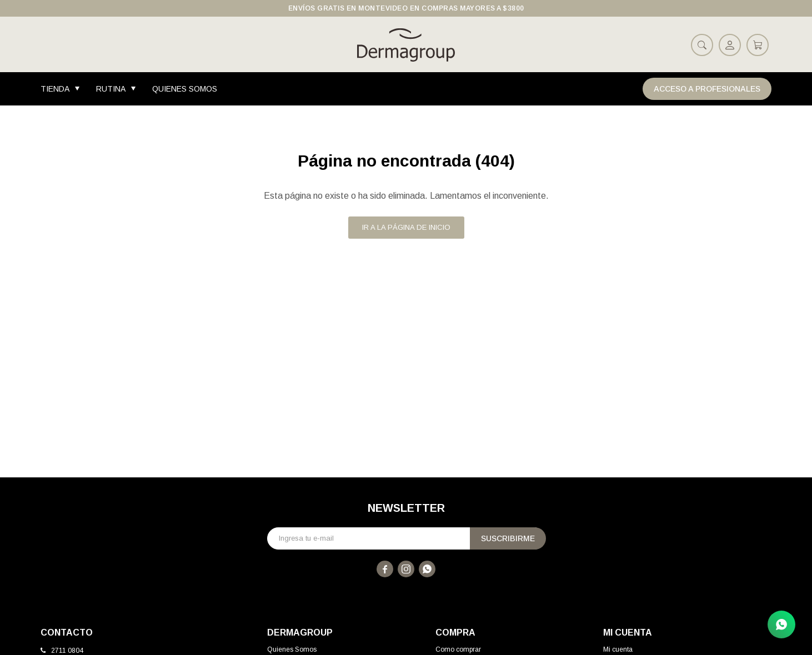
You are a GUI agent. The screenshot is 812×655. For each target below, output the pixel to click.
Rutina (111, 89)
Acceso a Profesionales (707, 89)
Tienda (55, 89)
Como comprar (458, 649)
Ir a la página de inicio (406, 227)
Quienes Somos (185, 89)
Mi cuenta (618, 649)
